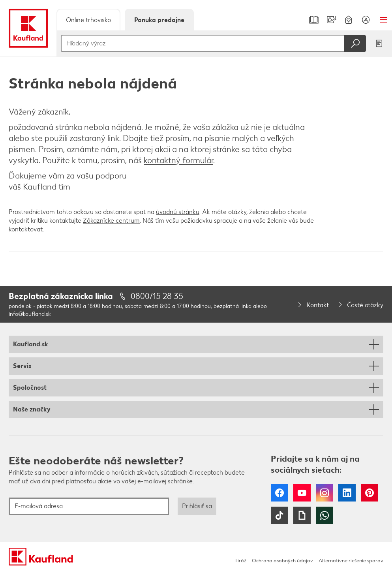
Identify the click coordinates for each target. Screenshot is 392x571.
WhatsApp (324, 515)
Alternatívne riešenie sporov (351, 561)
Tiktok (279, 515)
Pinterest (369, 493)
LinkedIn (347, 493)
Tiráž (240, 561)
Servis (22, 366)
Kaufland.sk (31, 344)
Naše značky (32, 409)
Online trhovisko (88, 20)
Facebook (279, 493)
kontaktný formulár (178, 160)
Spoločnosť (30, 388)
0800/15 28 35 (157, 296)
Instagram (324, 493)
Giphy (302, 515)
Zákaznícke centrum (111, 221)
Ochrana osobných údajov (282, 561)
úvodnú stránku (178, 212)
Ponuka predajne (159, 20)
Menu (383, 20)
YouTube (302, 493)
